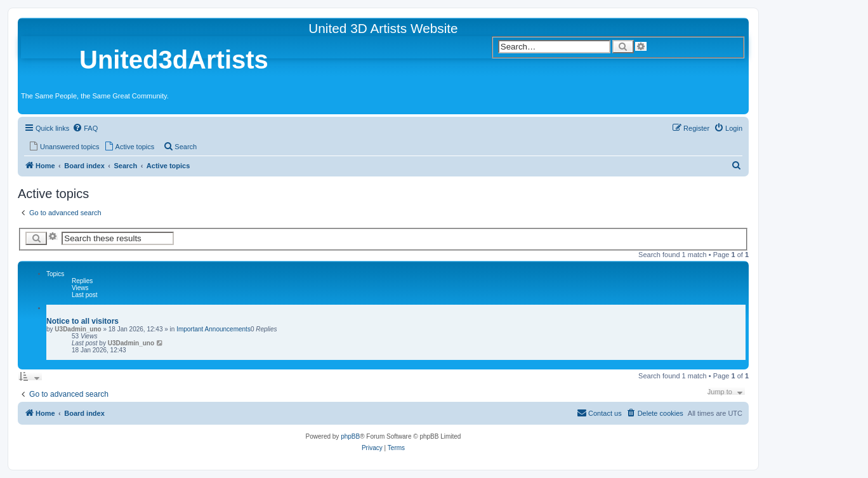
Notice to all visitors (82, 321)
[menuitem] (85, 128)
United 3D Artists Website (383, 28)
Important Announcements (214, 329)
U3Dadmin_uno (78, 329)
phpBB (350, 436)
